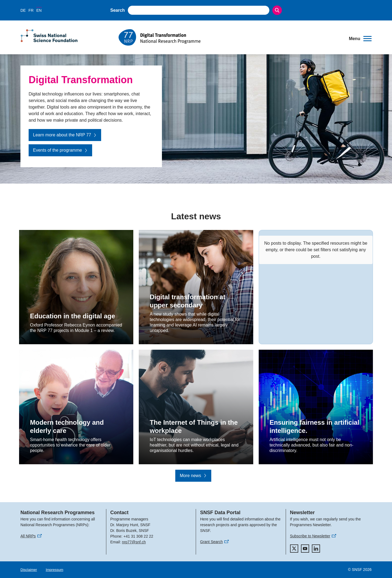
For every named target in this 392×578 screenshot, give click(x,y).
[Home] (230, 37)
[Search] (277, 10)
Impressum (55, 570)
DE (23, 10)
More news (193, 476)
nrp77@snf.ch (134, 542)
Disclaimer (29, 570)
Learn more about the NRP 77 (65, 135)
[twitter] (294, 549)
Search (118, 10)
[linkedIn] (316, 549)
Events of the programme (60, 150)
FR (31, 10)
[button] (360, 39)
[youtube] (305, 549)
